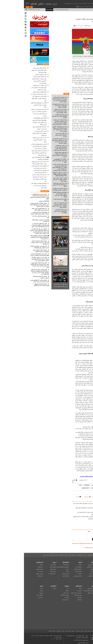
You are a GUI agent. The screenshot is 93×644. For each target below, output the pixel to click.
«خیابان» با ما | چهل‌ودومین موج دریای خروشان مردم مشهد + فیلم (36, 161)
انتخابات (82, 567)
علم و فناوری (52, 4)
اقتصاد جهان (68, 576)
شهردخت (43, 598)
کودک (20, 555)
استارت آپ (16, 572)
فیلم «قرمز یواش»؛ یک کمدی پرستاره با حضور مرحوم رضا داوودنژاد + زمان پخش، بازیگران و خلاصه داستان (36, 205)
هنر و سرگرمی (80, 617)
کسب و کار (68, 574)
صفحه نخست (84, 555)
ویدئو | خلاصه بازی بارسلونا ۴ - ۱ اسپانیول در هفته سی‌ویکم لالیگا (35, 189)
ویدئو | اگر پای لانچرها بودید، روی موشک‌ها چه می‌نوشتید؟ (16, 158)
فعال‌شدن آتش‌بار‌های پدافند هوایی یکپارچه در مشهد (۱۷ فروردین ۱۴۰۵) (15, 105)
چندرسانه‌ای (68, 7)
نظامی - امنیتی (80, 576)
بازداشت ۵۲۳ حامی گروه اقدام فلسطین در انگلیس (17, 277)
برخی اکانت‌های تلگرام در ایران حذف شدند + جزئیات (16, 128)
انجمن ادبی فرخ (71, 488)
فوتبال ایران (29, 565)
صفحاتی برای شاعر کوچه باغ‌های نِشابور (76, 514)
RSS (26, 631)
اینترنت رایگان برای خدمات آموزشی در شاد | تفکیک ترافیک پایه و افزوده (16, 133)
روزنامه (56, 7)
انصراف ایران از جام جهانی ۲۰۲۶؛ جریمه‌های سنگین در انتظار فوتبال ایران (15, 99)
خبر (44, 588)
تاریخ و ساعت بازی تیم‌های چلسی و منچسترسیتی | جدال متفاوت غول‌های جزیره (36, 111)
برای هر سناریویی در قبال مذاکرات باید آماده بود (16, 221)
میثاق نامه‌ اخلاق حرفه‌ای (72, 631)
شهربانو (32, 555)
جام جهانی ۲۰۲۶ (28, 574)
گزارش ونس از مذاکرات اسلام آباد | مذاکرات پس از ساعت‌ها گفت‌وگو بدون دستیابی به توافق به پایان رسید (16, 259)
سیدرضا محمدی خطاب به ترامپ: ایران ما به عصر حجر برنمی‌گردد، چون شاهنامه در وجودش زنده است (15, 178)
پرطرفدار (16, 64)
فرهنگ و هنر (16, 595)
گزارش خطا (49, 481)
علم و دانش (16, 576)
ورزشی (17, 593)
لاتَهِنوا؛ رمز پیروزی (19, 201)
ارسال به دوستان (72, 497)
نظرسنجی (34, 631)
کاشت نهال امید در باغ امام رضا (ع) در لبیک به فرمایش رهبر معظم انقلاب (16, 247)
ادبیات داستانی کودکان (79, 612)
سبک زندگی (42, 593)
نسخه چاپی (63, 497)
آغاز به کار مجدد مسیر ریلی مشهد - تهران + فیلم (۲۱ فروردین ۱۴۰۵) (15, 163)
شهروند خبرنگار (67, 593)
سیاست (72, 4)
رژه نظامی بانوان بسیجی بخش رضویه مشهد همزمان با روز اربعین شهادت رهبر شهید (15, 70)
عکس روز (17, 598)
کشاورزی (68, 569)
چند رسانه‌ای (81, 619)
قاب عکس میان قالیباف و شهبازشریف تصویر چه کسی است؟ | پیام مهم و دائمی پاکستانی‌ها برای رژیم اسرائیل (36, 148)
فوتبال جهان (29, 567)
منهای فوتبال (29, 569)
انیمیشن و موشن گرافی (52, 593)
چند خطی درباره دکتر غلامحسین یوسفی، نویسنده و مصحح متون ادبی (69, 512)
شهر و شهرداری (67, 588)
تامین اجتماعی (54, 572)
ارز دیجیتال (16, 567)
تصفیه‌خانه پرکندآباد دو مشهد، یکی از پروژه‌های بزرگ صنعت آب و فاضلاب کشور (15, 186)
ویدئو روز (55, 591)
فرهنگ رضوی (80, 591)
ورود (8, 7)
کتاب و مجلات (41, 574)
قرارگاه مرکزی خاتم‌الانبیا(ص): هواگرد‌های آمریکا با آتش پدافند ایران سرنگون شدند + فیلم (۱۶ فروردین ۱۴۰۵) (15, 121)
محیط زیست (55, 567)
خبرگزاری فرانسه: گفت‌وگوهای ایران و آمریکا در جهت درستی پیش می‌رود (16, 281)
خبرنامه (55, 497)
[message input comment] (56, 536)
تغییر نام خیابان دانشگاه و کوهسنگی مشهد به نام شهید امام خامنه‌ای (36, 116)
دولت (82, 572)
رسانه (43, 572)
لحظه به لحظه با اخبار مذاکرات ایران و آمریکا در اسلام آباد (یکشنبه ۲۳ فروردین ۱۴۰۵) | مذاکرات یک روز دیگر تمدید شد (36, 122)
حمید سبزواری (62, 488)
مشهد (72, 7)
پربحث (22, 64)
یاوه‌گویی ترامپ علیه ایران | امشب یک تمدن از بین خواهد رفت (15, 167)
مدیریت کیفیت (63, 631)
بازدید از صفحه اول (82, 497)
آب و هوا (50, 631)
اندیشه (43, 591)
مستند (17, 591)
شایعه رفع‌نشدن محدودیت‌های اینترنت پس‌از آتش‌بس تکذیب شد (15, 93)
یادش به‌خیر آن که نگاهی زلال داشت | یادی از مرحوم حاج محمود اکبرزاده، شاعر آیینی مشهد (67, 505)
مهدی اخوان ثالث (82, 488)
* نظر (65, 531)
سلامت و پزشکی (54, 576)
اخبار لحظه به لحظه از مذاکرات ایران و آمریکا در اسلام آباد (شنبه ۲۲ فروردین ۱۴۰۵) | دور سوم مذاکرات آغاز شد (36, 100)
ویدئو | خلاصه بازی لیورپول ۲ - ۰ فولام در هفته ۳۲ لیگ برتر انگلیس (17, 285)
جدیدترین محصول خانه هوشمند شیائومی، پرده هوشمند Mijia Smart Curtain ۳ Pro (36, 174)
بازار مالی (68, 572)
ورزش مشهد (29, 572)
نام (86, 531)
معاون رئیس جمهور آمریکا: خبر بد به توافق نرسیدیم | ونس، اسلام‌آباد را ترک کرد (16, 255)
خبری (17, 588)
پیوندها (54, 631)
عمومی (30, 588)
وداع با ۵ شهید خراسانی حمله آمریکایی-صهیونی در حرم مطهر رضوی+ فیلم (36, 180)
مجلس (82, 569)
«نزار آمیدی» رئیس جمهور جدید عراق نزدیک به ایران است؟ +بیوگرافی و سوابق (36, 106)
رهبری (82, 565)
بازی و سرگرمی (15, 574)
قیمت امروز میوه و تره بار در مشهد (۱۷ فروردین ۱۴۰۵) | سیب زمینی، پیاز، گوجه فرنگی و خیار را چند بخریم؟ (15, 113)
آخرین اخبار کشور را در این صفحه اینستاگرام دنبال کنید (69, 477)
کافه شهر (56, 598)
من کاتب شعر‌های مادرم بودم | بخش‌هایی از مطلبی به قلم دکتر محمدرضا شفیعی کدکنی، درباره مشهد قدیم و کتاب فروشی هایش (67, 518)
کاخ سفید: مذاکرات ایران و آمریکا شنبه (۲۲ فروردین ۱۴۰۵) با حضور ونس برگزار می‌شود (15, 153)
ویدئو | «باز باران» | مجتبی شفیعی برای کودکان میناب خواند (37, 269)
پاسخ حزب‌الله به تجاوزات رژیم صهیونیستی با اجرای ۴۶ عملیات (17, 251)
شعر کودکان (81, 614)
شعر (56, 485)
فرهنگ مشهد (42, 576)
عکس (59, 7)
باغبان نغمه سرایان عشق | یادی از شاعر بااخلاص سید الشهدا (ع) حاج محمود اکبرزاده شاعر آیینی (68, 509)
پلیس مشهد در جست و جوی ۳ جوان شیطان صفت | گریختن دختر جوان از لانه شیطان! (15, 88)
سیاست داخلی (80, 574)
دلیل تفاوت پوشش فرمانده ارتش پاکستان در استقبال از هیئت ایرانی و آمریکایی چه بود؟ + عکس (36, 155)
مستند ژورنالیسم (54, 595)
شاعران (79, 485)
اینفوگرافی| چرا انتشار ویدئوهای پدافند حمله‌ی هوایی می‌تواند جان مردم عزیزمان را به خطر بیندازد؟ (16, 237)
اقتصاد (68, 4)
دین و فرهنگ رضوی (45, 4)
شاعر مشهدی (71, 485)
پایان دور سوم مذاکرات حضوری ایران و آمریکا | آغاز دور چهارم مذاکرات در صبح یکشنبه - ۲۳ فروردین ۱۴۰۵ (36, 129)
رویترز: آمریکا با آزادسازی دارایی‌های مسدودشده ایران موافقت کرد (37, 211)
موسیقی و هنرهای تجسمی (39, 567)
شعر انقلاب (63, 485)
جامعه (65, 4)
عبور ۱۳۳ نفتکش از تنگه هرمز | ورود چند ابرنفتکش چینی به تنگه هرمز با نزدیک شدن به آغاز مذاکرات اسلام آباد (35, 141)
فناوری (17, 565)
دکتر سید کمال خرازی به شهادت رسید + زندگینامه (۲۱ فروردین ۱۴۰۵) (16, 140)
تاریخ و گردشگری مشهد (65, 591)
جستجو (30, 631)
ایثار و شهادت (80, 593)
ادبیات (76, 16)
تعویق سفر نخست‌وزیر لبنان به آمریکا (36, 200)
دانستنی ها (81, 621)
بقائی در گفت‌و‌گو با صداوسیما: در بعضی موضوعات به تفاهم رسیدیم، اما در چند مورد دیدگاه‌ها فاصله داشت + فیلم (16, 225)
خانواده (56, 574)
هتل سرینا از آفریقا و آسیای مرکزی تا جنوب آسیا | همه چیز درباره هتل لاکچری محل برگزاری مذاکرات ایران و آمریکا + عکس (16, 265)
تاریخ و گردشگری (54, 569)
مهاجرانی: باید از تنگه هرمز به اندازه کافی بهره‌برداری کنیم (16, 171)
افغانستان (63, 7)
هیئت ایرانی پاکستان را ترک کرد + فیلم (16, 217)
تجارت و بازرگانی (67, 567)
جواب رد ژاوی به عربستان (17, 75)
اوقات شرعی (44, 631)
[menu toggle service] (2, 4)
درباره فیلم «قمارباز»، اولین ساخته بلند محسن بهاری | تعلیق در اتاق (16, 209)
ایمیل (85, 535)
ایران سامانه (29, 639)
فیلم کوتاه (55, 600)
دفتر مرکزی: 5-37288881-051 (57, 640)
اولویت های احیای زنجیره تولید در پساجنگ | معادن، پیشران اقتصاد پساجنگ (16, 213)
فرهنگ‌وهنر (61, 4)
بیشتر (29, 218)
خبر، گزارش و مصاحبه (79, 623)
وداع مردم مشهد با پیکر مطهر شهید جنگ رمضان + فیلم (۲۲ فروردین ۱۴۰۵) (37, 251)
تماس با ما (81, 631)
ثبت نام (4, 7)
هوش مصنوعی (15, 569)
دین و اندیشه (80, 588)
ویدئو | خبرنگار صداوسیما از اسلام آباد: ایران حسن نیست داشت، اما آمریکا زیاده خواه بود (16, 243)
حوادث (56, 565)
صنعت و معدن (67, 565)
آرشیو (58, 631)
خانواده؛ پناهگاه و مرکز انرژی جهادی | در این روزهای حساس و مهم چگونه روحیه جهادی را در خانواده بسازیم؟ (16, 205)
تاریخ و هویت (41, 600)
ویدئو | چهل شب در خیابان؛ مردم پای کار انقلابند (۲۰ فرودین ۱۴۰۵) (37, 285)
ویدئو (56, 588)
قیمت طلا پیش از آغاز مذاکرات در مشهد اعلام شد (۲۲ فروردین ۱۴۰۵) (36, 185)
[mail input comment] (76, 536)
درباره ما (85, 631)
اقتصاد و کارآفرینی (41, 595)
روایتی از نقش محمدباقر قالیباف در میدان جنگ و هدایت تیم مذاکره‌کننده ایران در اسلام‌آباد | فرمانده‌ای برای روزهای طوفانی (16, 197)
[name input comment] (76, 532)
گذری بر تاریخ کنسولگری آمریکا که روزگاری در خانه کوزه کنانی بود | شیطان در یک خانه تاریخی (15, 146)
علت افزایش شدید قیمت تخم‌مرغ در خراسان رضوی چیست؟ (37, 135)
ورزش (56, 4)
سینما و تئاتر (42, 565)
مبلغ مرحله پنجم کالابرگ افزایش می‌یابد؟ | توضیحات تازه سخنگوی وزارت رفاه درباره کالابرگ (36, 195)
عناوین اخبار (76, 4)
